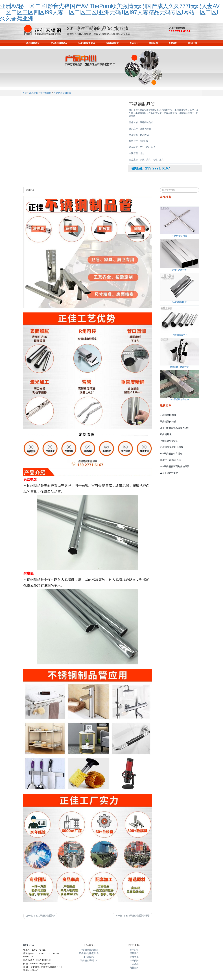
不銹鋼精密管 (112, 43)
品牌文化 (134, 957)
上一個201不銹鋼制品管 (40, 916)
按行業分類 (46, 93)
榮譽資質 (134, 968)
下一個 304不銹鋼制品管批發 (132, 916)
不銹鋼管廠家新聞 (89, 950)
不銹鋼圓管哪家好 (169, 441)
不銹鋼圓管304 (179, 335)
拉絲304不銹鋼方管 (179, 367)
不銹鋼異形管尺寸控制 (172, 447)
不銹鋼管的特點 (168, 421)
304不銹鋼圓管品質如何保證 (175, 428)
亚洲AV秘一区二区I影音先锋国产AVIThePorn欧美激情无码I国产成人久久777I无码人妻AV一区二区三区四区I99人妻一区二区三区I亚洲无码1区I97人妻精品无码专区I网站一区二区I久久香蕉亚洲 (110, 12)
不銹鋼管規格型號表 (89, 953)
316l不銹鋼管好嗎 (169, 473)
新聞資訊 (173, 43)
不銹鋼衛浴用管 (179, 236)
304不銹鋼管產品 (59, 43)
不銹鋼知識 (89, 957)
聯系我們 (192, 43)
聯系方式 (29, 945)
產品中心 (134, 43)
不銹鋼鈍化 (166, 434)
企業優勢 (134, 960)
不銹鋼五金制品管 (62, 93)
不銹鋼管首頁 (33, 43)
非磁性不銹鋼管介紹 (170, 460)
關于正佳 (134, 950)
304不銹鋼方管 (179, 270)
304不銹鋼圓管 (179, 302)
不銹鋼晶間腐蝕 (168, 415)
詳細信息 (30, 190)
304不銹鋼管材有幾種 (171, 454)
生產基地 (134, 964)
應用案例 (153, 43)
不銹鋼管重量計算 (89, 960)
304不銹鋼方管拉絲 (179, 399)
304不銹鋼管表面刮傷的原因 (175, 466)
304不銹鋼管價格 (86, 43)
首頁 (25, 93)
